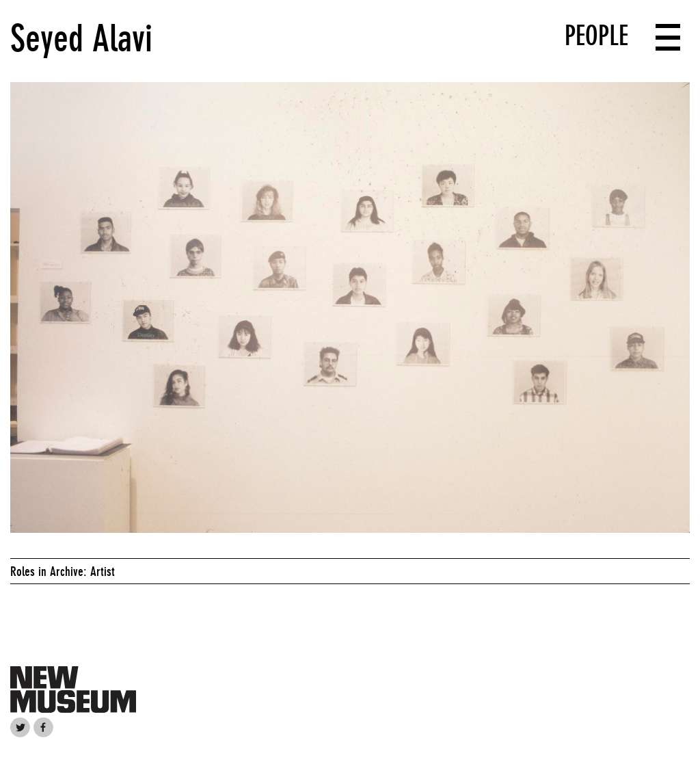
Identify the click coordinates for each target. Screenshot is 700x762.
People (596, 36)
